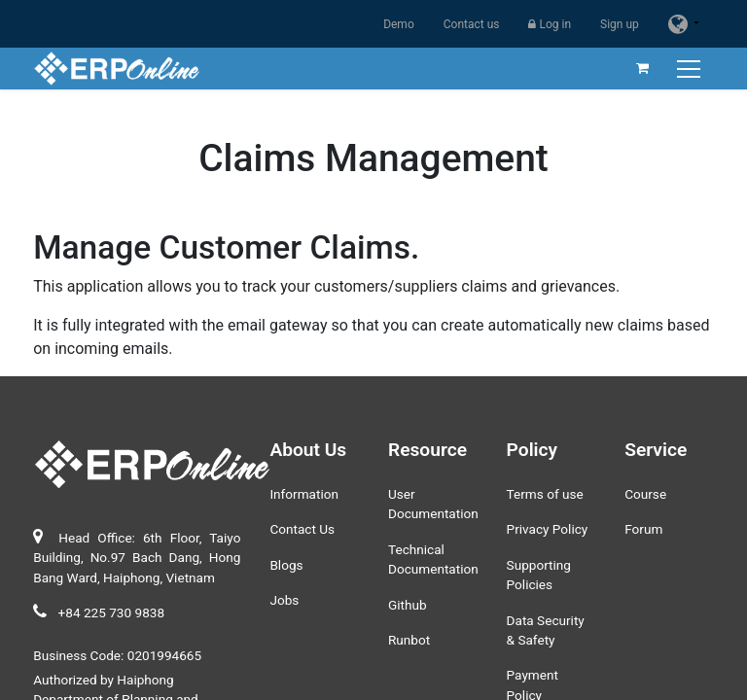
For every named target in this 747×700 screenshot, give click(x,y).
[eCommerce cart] (643, 68)
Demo (399, 24)
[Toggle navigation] (691, 69)
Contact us (472, 24)
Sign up (620, 24)
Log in (550, 24)
